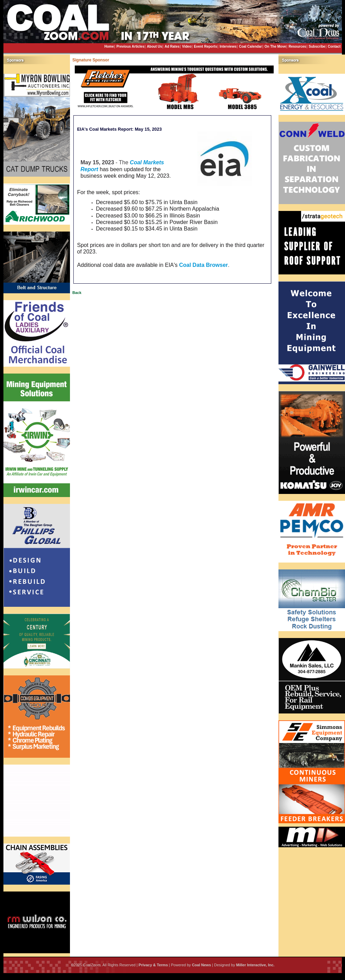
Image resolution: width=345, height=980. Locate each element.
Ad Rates (172, 46)
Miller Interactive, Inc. (255, 965)
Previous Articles (130, 46)
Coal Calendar (251, 46)
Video (187, 46)
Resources (297, 46)
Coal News (202, 965)
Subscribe (317, 46)
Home (109, 46)
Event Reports (205, 46)
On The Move (275, 46)
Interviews (228, 46)
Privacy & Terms (153, 965)
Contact (334, 46)
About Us (154, 46)
